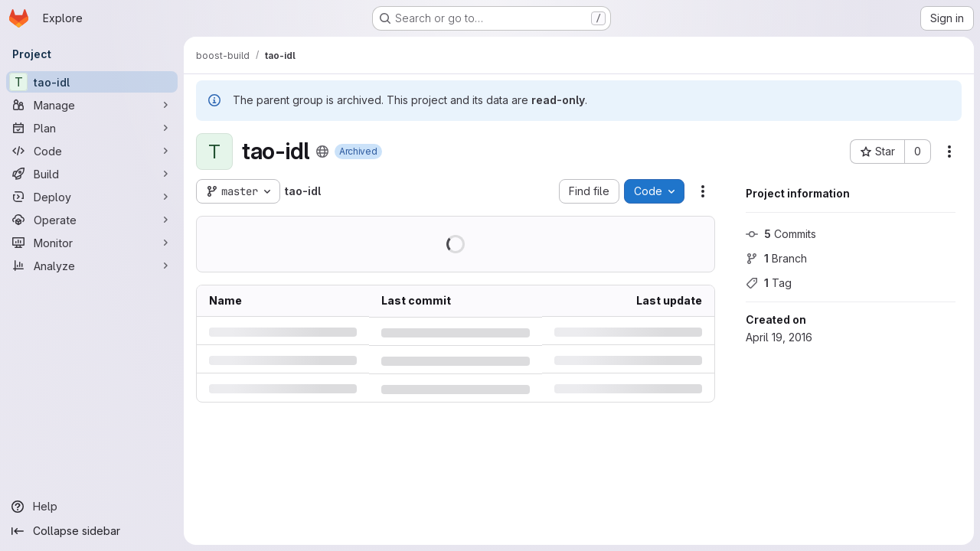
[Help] (92, 507)
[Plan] (92, 128)
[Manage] (92, 105)
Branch (776, 258)
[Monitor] (92, 243)
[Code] (92, 151)
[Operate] (92, 220)
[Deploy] (92, 197)
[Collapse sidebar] (92, 531)
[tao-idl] (92, 82)
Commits (781, 234)
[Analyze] (92, 266)
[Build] (92, 174)
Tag (769, 283)
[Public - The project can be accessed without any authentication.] (322, 152)
